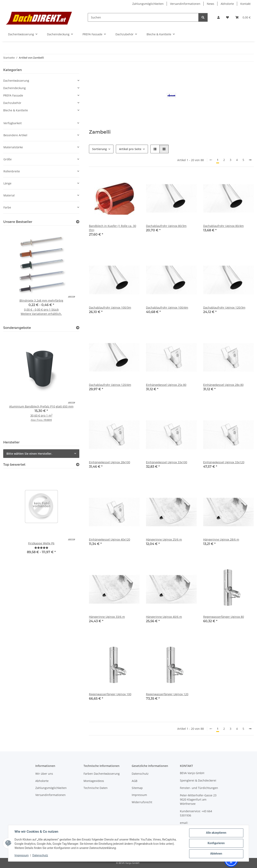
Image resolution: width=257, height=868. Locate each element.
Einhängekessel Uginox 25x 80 (166, 385)
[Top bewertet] (78, 465)
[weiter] (250, 160)
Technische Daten (96, 788)
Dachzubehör (12, 103)
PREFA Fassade (13, 95)
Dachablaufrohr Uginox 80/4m (223, 226)
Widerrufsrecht (142, 802)
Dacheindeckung (14, 88)
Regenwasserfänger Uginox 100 (110, 694)
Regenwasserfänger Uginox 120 (167, 694)
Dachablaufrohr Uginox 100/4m (167, 307)
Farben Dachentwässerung (102, 774)
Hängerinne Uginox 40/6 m (164, 617)
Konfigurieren (216, 843)
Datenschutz (40, 855)
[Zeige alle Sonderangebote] (78, 328)
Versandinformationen (185, 4)
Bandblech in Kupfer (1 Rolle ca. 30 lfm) (113, 228)
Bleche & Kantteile (16, 110)
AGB (135, 781)
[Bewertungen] (41, 548)
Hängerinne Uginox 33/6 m (107, 617)
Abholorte (227, 4)
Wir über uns (44, 774)
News (211, 4)
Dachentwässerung (16, 81)
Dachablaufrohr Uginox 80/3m (166, 226)
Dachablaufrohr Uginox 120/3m (224, 307)
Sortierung (99, 149)
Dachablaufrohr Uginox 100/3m (110, 307)
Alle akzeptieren (216, 833)
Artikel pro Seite (130, 149)
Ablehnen (216, 854)
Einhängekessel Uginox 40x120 (110, 539)
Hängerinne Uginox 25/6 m (164, 539)
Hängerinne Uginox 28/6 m (221, 539)
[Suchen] (143, 17)
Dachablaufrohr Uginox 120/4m (110, 385)
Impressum (22, 855)
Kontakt (245, 4)
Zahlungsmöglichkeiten (148, 4)
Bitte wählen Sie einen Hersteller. (29, 454)
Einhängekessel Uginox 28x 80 (223, 385)
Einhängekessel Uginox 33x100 (167, 462)
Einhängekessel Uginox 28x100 (110, 462)
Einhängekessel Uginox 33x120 (224, 462)
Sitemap (137, 788)
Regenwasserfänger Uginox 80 (224, 617)
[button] (218, 17)
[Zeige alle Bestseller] (78, 222)
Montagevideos (94, 781)
